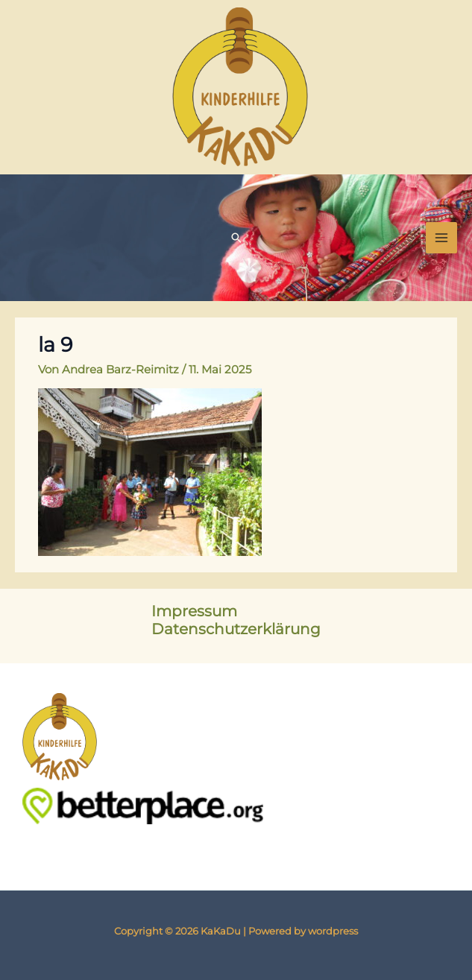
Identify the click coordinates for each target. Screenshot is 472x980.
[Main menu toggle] (441, 238)
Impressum (194, 611)
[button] (236, 238)
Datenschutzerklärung (236, 629)
